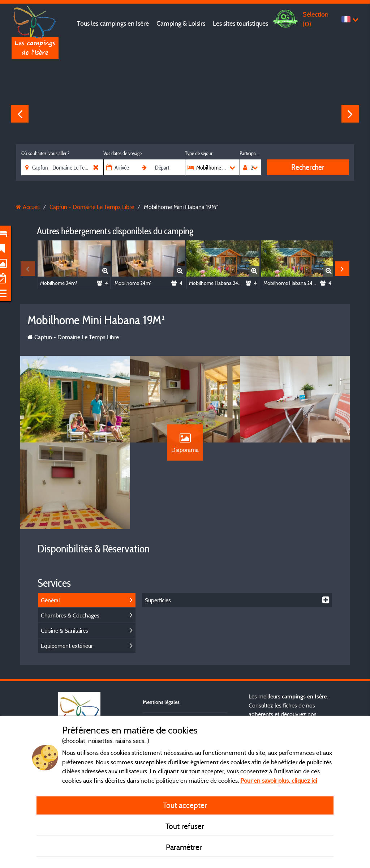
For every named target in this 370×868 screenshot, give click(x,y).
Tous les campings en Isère (113, 23)
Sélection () (316, 19)
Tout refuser (185, 826)
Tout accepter (185, 805)
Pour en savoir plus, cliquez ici (279, 780)
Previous (20, 114)
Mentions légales (161, 702)
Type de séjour (199, 153)
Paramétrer (185, 847)
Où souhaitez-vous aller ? (45, 153)
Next (350, 114)
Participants (250, 153)
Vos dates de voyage (122, 153)
